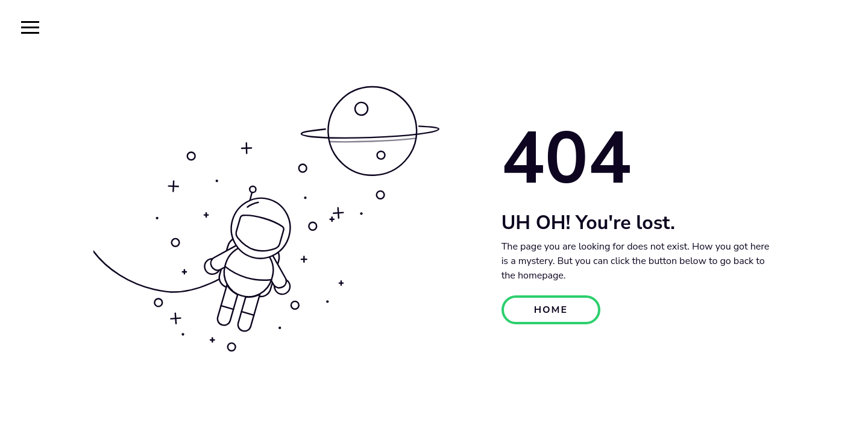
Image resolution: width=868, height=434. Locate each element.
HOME (551, 310)
